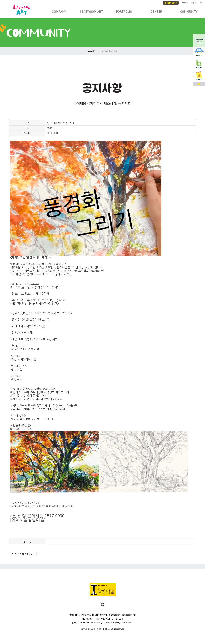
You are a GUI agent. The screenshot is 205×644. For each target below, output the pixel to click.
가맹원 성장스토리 (110, 51)
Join (201, 3)
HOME (185, 3)
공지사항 (91, 51)
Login (194, 3)
